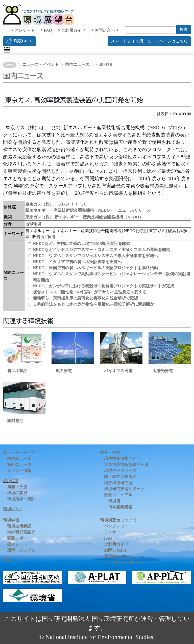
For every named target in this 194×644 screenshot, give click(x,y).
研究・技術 (110, 452)
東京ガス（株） (40, 217)
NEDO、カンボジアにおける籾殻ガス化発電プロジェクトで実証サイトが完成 (103, 286)
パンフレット (116, 526)
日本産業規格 (120, 507)
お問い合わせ (105, 30)
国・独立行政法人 (120, 477)
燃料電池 (15, 421)
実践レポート (19, 538)
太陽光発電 (163, 371)
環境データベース (120, 471)
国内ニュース (77, 64)
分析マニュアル (118, 495)
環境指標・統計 (21, 499)
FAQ (46, 30)
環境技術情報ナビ (120, 458)
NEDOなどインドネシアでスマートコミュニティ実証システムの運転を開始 (101, 250)
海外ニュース (19, 465)
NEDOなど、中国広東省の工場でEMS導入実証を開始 (81, 244)
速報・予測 (17, 487)
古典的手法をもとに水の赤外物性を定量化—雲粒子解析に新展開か (93, 304)
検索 (184, 29)
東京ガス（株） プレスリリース (56, 204)
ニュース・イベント (41, 64)
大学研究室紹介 (21, 532)
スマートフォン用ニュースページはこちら (149, 41)
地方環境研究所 (118, 483)
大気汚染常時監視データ (126, 465)
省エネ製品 (17, 371)
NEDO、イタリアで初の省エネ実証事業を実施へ (77, 262)
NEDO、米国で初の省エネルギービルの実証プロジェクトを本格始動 (95, 268)
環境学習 (11, 520)
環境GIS (11, 481)
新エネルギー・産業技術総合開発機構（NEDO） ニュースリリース (88, 210)
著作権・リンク (118, 556)
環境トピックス (21, 550)
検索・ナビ (13, 560)
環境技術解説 (19, 526)
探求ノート (17, 544)
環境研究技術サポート (124, 489)
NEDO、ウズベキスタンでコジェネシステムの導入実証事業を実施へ (95, 256)
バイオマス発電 (118, 371)
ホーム (9, 65)
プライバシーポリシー (124, 562)
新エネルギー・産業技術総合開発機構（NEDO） (99, 217)
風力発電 (64, 371)
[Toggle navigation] (7, 50)
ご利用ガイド (72, 30)
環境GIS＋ (19, 41)
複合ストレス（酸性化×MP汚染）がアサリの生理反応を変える (90, 292)
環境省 (114, 501)
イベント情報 (19, 471)
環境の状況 (17, 493)
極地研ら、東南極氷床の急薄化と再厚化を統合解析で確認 (85, 298)
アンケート (23, 30)
